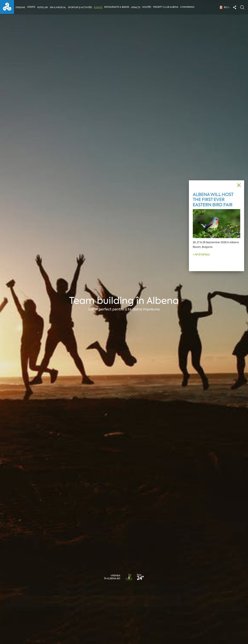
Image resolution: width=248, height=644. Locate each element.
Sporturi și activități (80, 7)
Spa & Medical (58, 7)
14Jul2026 (138, 601)
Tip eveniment (19, 593)
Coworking (188, 7)
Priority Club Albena (166, 7)
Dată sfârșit (136, 593)
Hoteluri (43, 7)
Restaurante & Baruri (118, 7)
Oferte (31, 7)
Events (99, 7)
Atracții (136, 7)
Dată (78, 593)
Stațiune (20, 7)
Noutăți (147, 7)
